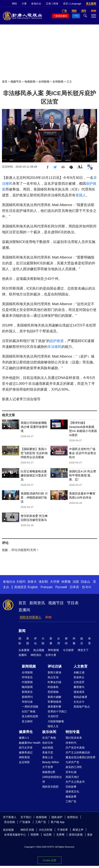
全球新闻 (44, 82)
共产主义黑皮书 (75, 782)
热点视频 (39, 650)
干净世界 (62, 830)
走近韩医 (24, 762)
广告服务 (25, 822)
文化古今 (79, 702)
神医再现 (24, 757)
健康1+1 (24, 738)
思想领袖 (53, 692)
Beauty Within (51, 762)
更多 (90, 835)
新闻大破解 (54, 697)
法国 (76, 582)
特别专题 (73, 732)
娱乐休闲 (49, 732)
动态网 (47, 835)
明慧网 (35, 835)
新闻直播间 (61, 16)
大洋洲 (55, 582)
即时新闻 (53, 650)
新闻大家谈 (54, 672)
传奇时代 (71, 743)
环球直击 (27, 677)
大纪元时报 (46, 830)
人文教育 (81, 666)
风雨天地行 (72, 777)
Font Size (80, 167)
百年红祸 (71, 772)
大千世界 (48, 767)
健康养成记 (26, 752)
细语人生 (53, 726)
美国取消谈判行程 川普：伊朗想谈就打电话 (34, 498)
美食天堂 (48, 752)
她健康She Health (30, 743)
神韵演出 (36, 655)
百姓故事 (71, 787)
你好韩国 (48, 748)
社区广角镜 (29, 711)
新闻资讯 (37, 603)
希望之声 (78, 830)
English (33, 587)
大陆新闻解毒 (56, 721)
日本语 (74, 587)
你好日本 (48, 743)
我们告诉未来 (74, 738)
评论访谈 (55, 666)
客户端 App (58, 822)
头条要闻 (24, 650)
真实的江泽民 (74, 767)
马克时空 (53, 716)
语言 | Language (72, 4)
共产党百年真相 (75, 748)
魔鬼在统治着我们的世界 (81, 757)
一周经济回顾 (30, 707)
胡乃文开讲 (26, 748)
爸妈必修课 (80, 697)
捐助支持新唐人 (31, 617)
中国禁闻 (27, 682)
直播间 (24, 610)
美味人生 (48, 757)
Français (47, 587)
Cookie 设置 (49, 860)
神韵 (14, 4)
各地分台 (36, 4)
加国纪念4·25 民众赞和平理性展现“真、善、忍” (82, 475)
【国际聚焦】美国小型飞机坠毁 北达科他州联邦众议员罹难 (34, 453)
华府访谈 (27, 702)
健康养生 (26, 732)
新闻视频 (29, 666)
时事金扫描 (54, 682)
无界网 (60, 835)
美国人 (81, 195)
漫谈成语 (79, 692)
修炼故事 (71, 797)
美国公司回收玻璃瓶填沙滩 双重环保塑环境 (34, 427)
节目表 (73, 603)
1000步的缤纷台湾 (52, 779)
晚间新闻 (27, 687)
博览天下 (83, 650)
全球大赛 (51, 655)
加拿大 (32, 582)
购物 (48, 617)
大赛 (24, 4)
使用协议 (73, 817)
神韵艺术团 (27, 830)
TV (77, 16)
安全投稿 (10, 822)
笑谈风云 (79, 677)
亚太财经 (27, 721)
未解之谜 (79, 672)
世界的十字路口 (57, 711)
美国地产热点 (82, 707)
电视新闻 (30, 82)
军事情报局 (54, 702)
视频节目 (16, 82)
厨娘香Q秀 (49, 772)
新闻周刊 (27, 697)
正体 (48, 4)
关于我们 (26, 817)
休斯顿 (66, 582)
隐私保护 (57, 817)
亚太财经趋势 (30, 716)
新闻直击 (27, 692)
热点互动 (53, 677)
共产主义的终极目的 (78, 752)
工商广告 (71, 801)
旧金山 (85, 582)
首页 (5, 82)
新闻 (22, 631)
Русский (61, 587)
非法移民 (54, 347)
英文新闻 (91, 4)
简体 (56, 4)
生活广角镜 (49, 738)
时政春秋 (53, 687)
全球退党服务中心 (15, 835)
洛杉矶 (43, 582)
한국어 (87, 587)
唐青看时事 (54, 707)
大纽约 (21, 582)
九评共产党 (72, 762)
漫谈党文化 (72, 791)
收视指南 (41, 817)
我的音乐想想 (50, 787)
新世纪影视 (76, 835)
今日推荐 (68, 650)
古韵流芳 (79, 682)
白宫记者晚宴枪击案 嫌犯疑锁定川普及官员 (34, 475)
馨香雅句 (79, 687)
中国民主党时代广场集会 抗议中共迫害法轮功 (83, 453)
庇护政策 (57, 341)
